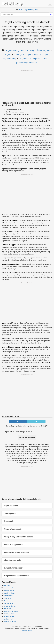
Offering (31, 50)
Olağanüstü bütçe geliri (29, 59)
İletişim (30, 630)
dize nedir (7, 585)
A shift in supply (41, 55)
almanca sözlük (9, 616)
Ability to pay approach (10, 221)
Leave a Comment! (27, 437)
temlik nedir (7, 598)
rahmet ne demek (9, 614)
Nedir (20, 10)
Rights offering (9, 59)
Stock (45, 59)
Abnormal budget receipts (11, 347)
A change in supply (22, 55)
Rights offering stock (31, 10)
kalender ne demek (10, 622)
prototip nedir (8, 609)
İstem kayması (44, 50)
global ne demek (9, 601)
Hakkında (24, 630)
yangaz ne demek (9, 606)
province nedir (8, 619)
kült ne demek (8, 596)
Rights (8, 55)
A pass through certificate (11, 264)
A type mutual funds (9, 323)
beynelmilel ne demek (11, 611)
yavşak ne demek (9, 593)
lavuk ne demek (9, 591)
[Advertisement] (27, 86)
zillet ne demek (9, 603)
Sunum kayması (20, 231)
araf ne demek (8, 588)
